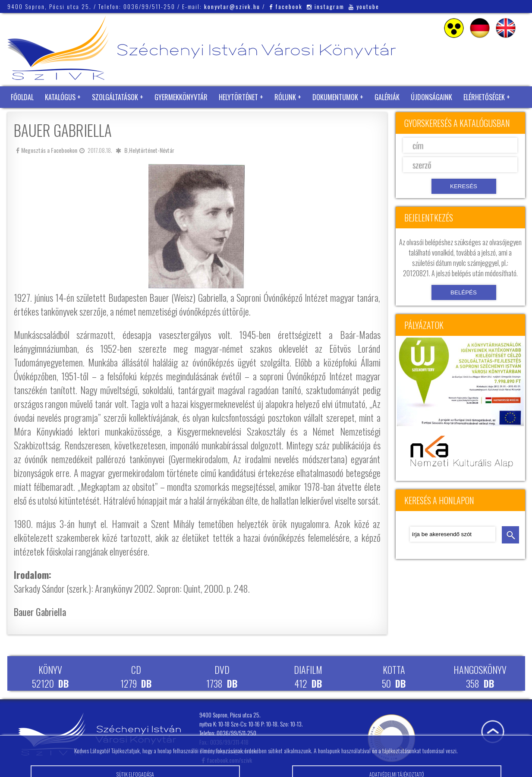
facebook (286, 6)
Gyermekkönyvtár (181, 97)
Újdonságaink (431, 97)
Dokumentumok (335, 97)
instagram (326, 6)
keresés (510, 535)
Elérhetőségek (484, 97)
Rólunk (285, 97)
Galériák (387, 97)
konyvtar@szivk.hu (232, 6)
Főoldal (22, 97)
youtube (364, 6)
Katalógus (60, 97)
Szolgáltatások (115, 97)
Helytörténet (238, 97)
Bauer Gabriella (40, 612)
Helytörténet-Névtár (152, 150)
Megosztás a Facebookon (47, 150)
